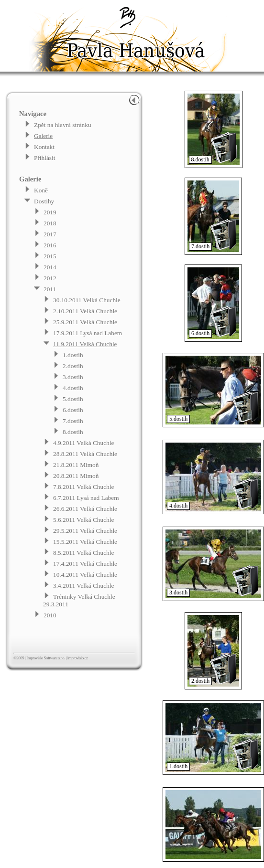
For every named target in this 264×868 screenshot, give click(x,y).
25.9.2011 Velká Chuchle (85, 322)
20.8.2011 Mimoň (76, 476)
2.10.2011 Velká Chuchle (85, 311)
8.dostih (73, 432)
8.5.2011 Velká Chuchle (83, 553)
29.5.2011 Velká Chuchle (85, 531)
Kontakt (44, 147)
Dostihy (44, 201)
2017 (50, 234)
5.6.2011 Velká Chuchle (83, 520)
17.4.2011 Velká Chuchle (85, 564)
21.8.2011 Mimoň (76, 465)
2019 (50, 212)
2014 (50, 267)
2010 (50, 615)
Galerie (43, 136)
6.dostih (73, 410)
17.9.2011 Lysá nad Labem (88, 333)
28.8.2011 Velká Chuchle (85, 454)
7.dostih (73, 421)
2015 (50, 256)
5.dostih (73, 399)
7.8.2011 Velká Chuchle (83, 487)
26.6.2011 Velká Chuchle (85, 509)
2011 (50, 289)
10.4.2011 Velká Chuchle (85, 575)
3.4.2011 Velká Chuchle (83, 586)
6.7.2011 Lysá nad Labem (86, 498)
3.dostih (73, 377)
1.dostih (73, 355)
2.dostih (73, 366)
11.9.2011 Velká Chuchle (85, 344)
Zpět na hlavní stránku (63, 125)
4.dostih (73, 388)
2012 (50, 278)
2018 (50, 223)
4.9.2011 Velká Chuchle (83, 443)
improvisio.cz (78, 658)
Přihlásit (44, 158)
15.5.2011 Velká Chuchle (85, 542)
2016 (50, 245)
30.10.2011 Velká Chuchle (87, 300)
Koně (41, 190)
